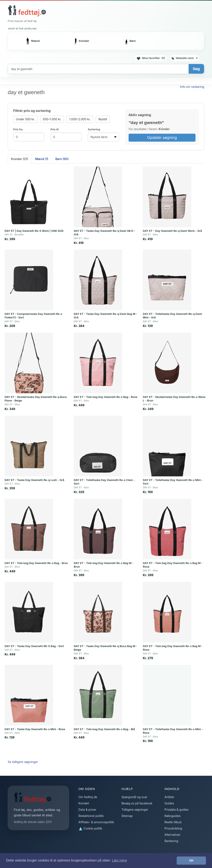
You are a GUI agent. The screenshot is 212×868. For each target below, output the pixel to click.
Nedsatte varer (185, 58)
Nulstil (103, 119)
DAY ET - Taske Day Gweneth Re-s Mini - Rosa (35, 729)
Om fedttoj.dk (88, 797)
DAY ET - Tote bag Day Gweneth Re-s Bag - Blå (104, 729)
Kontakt (84, 803)
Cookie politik (90, 829)
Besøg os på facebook (137, 803)
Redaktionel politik (91, 816)
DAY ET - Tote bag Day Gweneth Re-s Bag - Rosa (106, 397)
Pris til (55, 129)
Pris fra (18, 129)
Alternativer (172, 835)
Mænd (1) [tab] (42, 159)
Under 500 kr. (25, 119)
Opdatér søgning (162, 138)
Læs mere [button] (119, 860)
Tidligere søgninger (135, 810)
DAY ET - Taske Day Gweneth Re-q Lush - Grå (34, 480)
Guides (169, 803)
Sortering (94, 129)
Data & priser (87, 810)
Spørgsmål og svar (134, 797)
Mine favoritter (151, 58)
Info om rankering (192, 87)
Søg (196, 69)
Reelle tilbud (173, 822)
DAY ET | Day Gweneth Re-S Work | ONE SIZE (34, 231)
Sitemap (127, 816)
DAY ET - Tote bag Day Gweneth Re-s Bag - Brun (36, 563)
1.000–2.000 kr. (80, 119)
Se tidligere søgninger (23, 762)
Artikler (169, 797)
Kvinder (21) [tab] (20, 159)
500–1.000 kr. (52, 119)
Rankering (171, 841)
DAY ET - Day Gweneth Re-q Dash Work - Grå (172, 231)
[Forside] (27, 11)
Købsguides (172, 816)
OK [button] (191, 860)
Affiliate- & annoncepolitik (96, 822)
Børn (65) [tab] (62, 159)
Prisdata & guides (176, 810)
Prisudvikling (173, 828)
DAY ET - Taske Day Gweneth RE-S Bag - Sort (34, 646)
